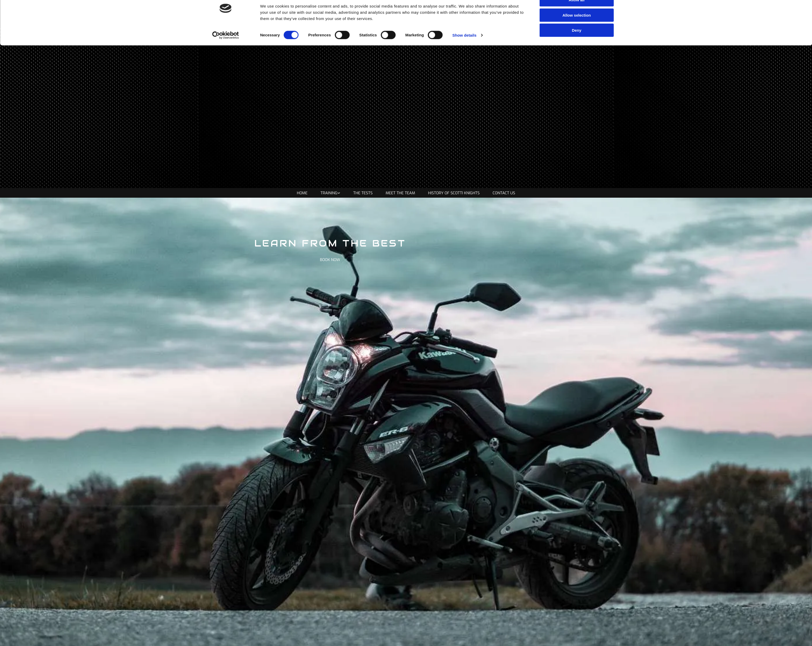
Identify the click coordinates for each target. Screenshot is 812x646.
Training (329, 193)
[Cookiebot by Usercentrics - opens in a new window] (226, 48)
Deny (577, 43)
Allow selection (577, 28)
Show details (464, 48)
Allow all (577, 13)
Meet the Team (400, 193)
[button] (330, 260)
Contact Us (504, 193)
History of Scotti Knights (454, 193)
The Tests (363, 193)
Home (302, 193)
